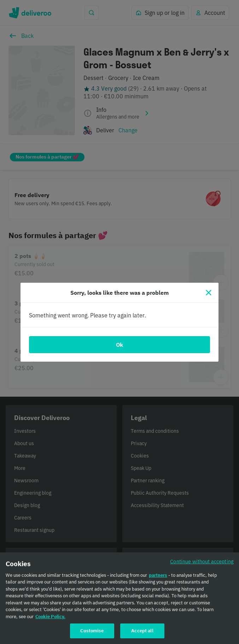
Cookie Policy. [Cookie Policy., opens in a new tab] (50, 622)
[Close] (209, 293)
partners (158, 580)
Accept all (142, 636)
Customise (92, 636)
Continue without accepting (202, 567)
